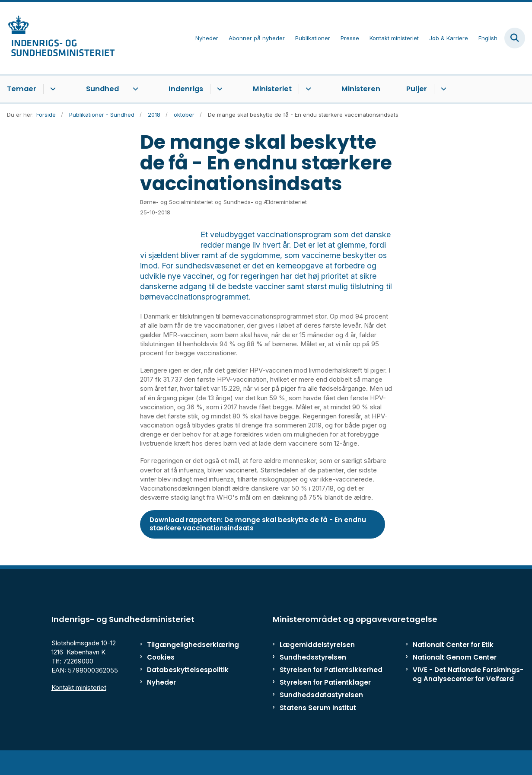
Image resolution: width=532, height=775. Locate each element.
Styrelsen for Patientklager (325, 703)
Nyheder (161, 703)
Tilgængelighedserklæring (181, 665)
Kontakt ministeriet (79, 708)
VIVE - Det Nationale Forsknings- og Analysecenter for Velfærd (468, 695)
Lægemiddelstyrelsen (317, 665)
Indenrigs (186, 89)
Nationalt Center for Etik (453, 665)
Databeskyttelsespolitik (181, 690)
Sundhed (102, 89)
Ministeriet (272, 89)
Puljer (417, 89)
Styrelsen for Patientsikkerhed (331, 690)
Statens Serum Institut (318, 729)
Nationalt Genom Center (455, 678)
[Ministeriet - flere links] (307, 89)
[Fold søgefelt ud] (515, 38)
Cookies (161, 678)
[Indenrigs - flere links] (218, 89)
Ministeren (361, 89)
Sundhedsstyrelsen (313, 678)
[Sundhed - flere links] (134, 89)
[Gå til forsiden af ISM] (57, 38)
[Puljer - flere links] (442, 89)
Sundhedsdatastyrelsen (321, 716)
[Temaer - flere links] (52, 89)
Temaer (22, 89)
